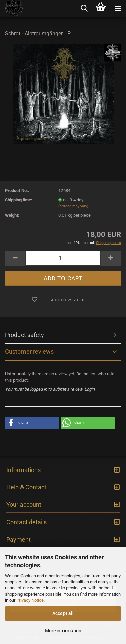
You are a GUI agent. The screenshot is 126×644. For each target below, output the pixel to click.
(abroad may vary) (73, 206)
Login (90, 389)
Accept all (63, 613)
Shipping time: (19, 200)
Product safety (25, 335)
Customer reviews (29, 352)
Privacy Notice (30, 600)
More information (63, 631)
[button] (32, 423)
